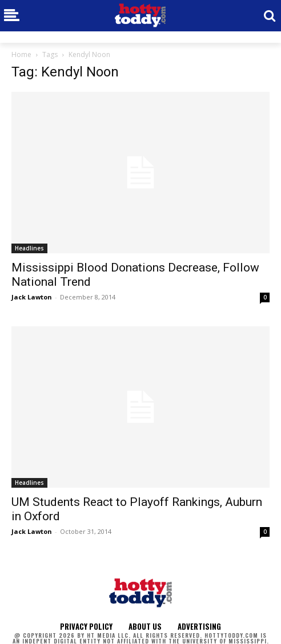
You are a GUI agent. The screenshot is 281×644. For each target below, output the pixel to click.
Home (21, 54)
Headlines (29, 248)
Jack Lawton (32, 297)
